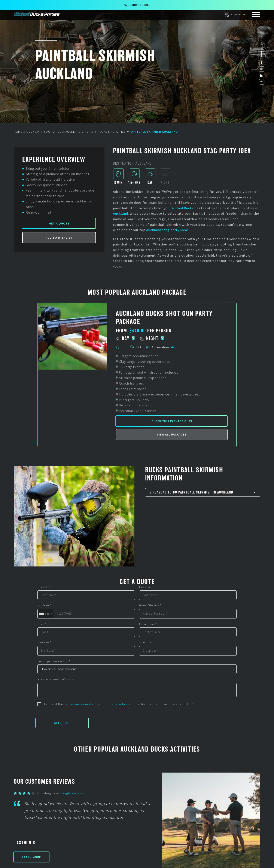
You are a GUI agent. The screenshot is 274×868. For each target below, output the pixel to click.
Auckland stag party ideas (168, 230)
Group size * (146, 642)
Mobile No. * (44, 605)
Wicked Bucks (182, 208)
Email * (42, 624)
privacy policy (117, 704)
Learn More (32, 857)
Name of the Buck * (150, 605)
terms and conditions (81, 704)
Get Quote (62, 723)
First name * (44, 587)
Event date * (44, 642)
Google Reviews (71, 793)
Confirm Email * (148, 624)
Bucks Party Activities (44, 132)
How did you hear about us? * (54, 661)
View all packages (172, 434)
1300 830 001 (137, 5)
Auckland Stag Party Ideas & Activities (95, 132)
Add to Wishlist (59, 238)
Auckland (121, 213)
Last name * (146, 587)
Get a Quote (59, 223)
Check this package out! (172, 421)
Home (18, 132)
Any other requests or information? (57, 679)
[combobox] (45, 614)
